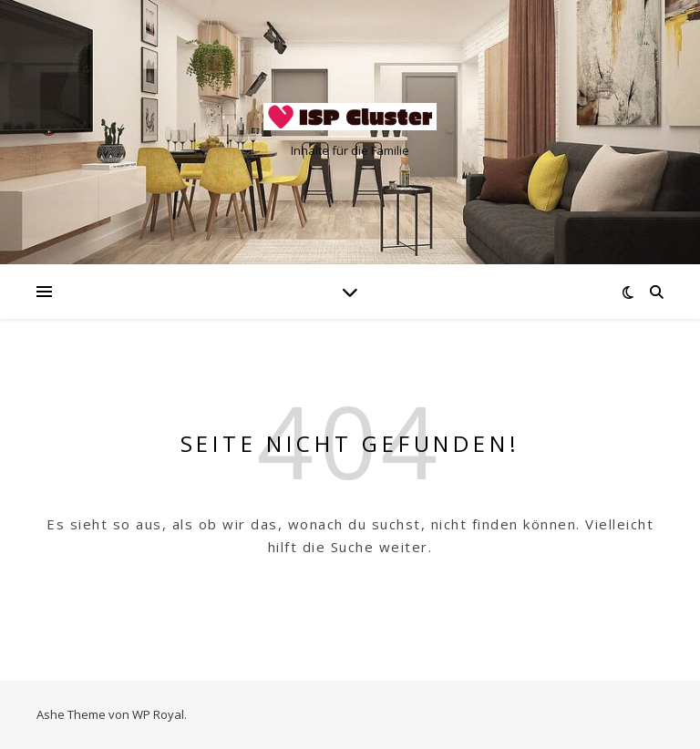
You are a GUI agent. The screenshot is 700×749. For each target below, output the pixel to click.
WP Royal (158, 714)
